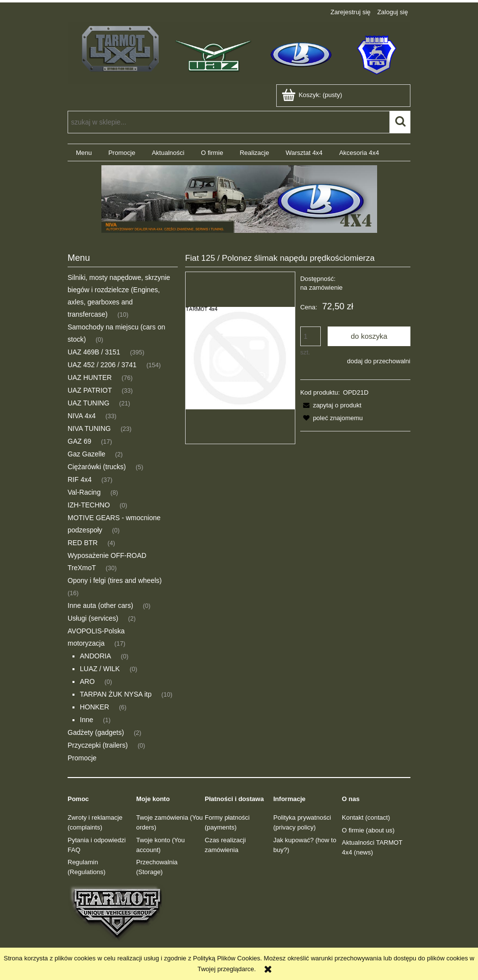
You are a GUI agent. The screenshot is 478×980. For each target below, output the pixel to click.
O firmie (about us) (368, 830)
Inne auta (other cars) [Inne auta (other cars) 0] (100, 605)
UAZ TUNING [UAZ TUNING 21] (88, 403)
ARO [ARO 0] (87, 681)
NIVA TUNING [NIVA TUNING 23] (89, 428)
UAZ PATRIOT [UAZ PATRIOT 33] (90, 390)
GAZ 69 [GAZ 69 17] (79, 441)
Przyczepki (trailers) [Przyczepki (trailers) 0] (98, 745)
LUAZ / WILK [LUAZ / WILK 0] (100, 669)
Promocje (82, 758)
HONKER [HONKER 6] (95, 707)
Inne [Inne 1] (86, 720)
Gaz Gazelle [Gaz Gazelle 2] (86, 454)
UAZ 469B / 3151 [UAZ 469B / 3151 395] (94, 352)
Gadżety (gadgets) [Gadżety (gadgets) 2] (96, 732)
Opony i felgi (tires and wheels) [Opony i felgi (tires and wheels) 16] (115, 580)
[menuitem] (84, 153)
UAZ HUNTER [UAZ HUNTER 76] (90, 377)
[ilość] (311, 336)
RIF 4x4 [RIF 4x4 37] (80, 479)
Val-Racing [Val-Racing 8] (84, 492)
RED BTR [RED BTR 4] (83, 543)
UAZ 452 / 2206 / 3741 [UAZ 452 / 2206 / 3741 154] (102, 365)
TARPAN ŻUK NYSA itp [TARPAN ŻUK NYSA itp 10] (116, 694)
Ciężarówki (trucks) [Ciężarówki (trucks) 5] (97, 467)
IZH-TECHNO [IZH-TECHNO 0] (89, 505)
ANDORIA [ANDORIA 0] (96, 656)
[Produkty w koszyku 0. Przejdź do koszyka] (313, 95)
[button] (331, 405)
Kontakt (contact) (366, 817)
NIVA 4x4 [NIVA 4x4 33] (82, 416)
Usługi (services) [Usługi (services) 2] (93, 618)
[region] (239, 199)
